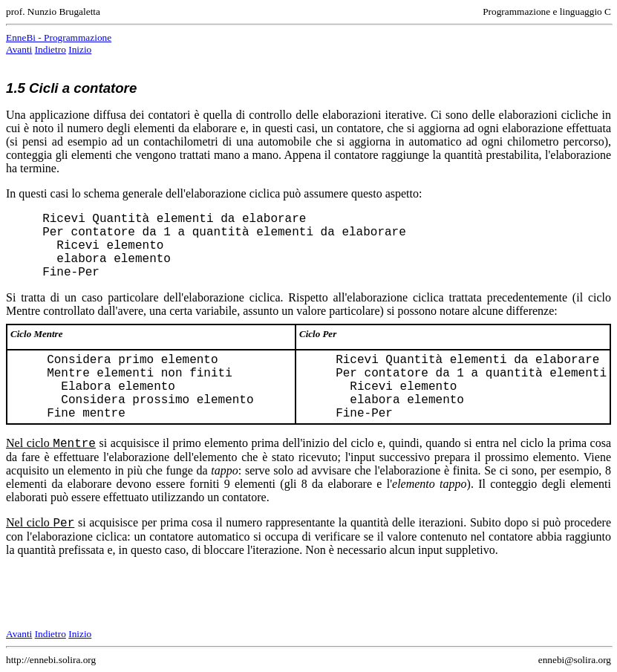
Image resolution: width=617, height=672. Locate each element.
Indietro (50, 49)
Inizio (80, 49)
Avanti (19, 49)
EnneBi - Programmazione (59, 37)
